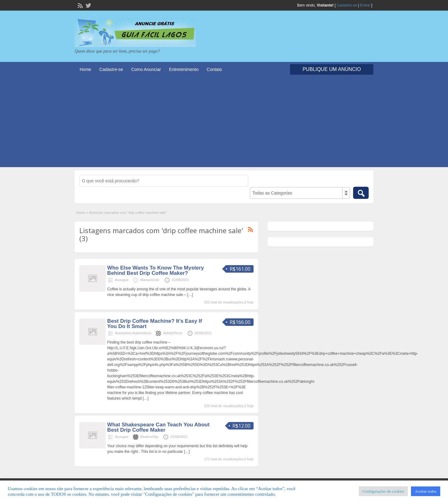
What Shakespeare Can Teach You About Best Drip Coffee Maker (159, 427)
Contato (214, 69)
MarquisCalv (150, 280)
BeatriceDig (149, 437)
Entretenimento (184, 69)
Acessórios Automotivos (133, 333)
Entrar (365, 5)
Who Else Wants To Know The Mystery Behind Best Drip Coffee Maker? (156, 270)
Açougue (122, 280)
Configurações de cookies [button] (383, 491)
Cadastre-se (347, 5)
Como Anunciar (146, 69)
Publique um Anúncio (332, 69)
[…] (190, 295)
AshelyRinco (173, 333)
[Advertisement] (224, 124)
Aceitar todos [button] (426, 491)
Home (85, 69)
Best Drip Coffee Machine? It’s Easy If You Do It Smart (155, 324)
